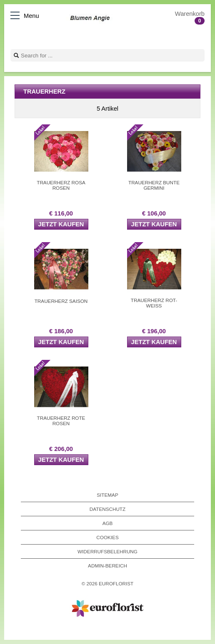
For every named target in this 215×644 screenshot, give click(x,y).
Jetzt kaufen (61, 224)
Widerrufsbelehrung (107, 551)
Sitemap (107, 495)
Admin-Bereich (107, 566)
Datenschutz (107, 509)
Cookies (107, 537)
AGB (108, 523)
